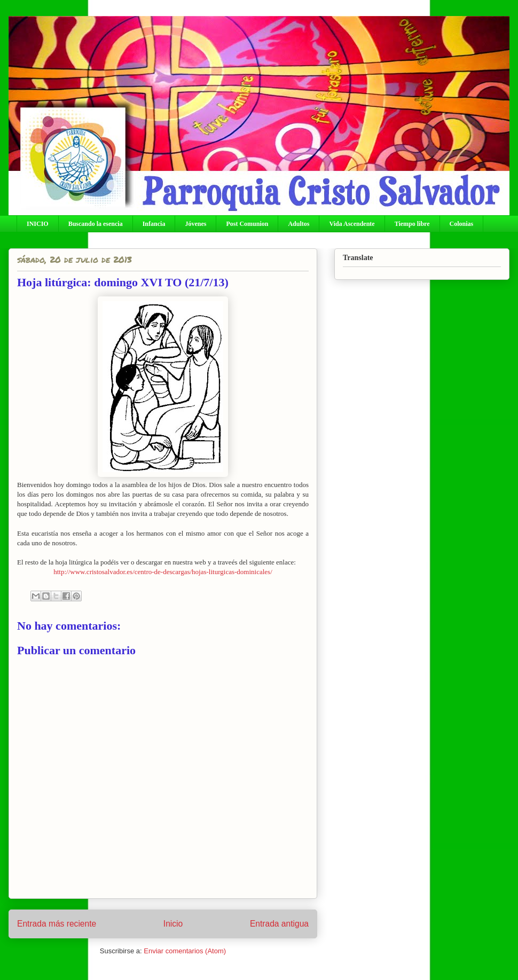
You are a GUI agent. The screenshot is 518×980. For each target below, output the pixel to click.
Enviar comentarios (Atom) (185, 951)
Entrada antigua (279, 924)
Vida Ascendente (352, 224)
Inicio (173, 924)
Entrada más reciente (57, 924)
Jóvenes (195, 224)
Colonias (462, 224)
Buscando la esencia (96, 224)
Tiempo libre (412, 224)
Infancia (154, 224)
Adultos (299, 224)
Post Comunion (247, 224)
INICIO (38, 224)
